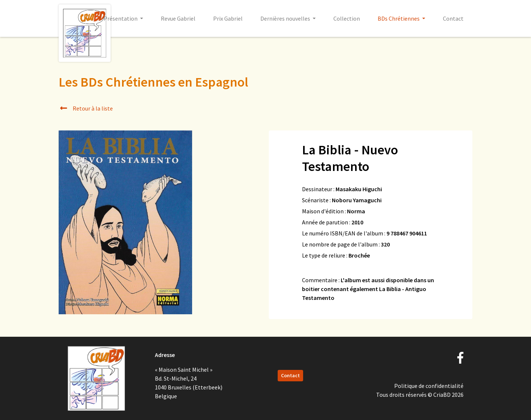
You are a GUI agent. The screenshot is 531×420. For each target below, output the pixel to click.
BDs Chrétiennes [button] (399, 18)
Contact (453, 18)
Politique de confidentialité (429, 386)
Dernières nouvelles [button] (286, 18)
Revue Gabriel (178, 18)
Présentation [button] (121, 18)
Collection (347, 18)
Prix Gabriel (228, 18)
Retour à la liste (86, 108)
